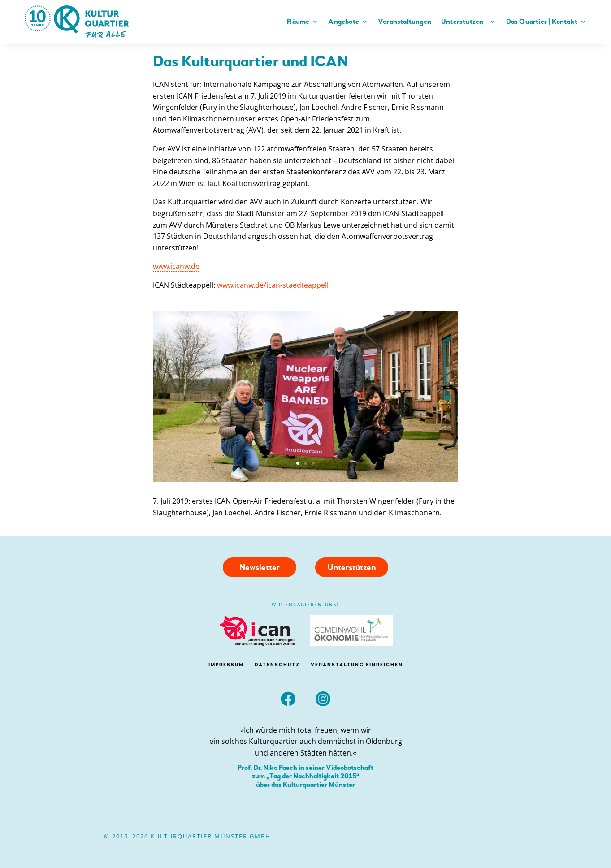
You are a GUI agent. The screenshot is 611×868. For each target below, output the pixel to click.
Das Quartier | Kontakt (542, 22)
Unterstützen (464, 22)
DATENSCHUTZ (277, 665)
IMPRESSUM (226, 665)
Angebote (344, 22)
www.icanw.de (176, 266)
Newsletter (260, 567)
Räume (298, 22)
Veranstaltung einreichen (357, 665)
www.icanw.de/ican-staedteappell (273, 285)
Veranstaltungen (405, 22)
